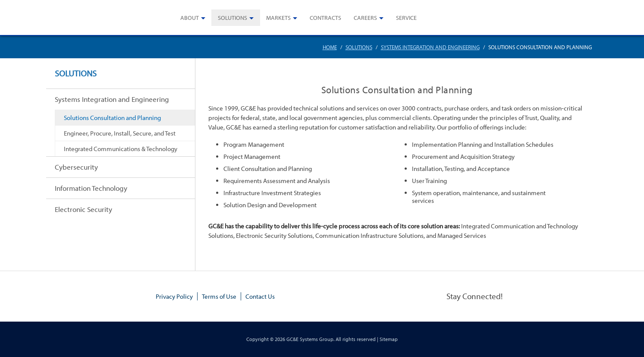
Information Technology (91, 188)
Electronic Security (83, 209)
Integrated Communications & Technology (121, 148)
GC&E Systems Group (310, 339)
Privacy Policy (174, 296)
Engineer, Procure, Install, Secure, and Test (120, 133)
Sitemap (389, 339)
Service (406, 18)
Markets (278, 18)
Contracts (325, 18)
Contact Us (260, 296)
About (190, 18)
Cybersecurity (76, 167)
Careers (365, 18)
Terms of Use (219, 296)
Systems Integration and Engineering (430, 47)
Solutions (232, 18)
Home (330, 47)
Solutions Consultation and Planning (112, 117)
